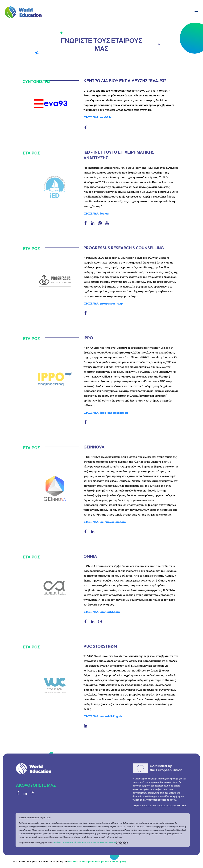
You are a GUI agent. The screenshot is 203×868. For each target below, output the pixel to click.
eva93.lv (106, 117)
